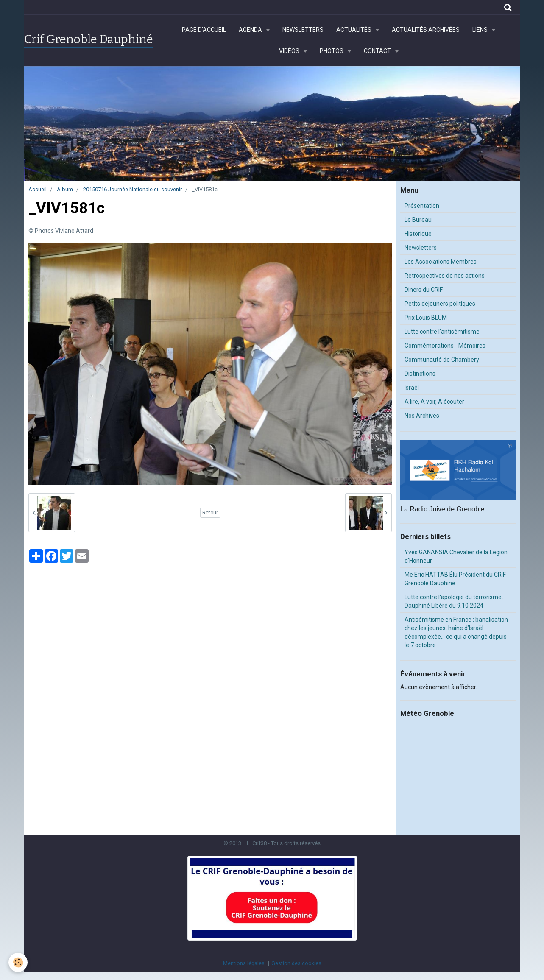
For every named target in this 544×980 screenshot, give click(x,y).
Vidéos (290, 51)
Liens (481, 30)
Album (65, 189)
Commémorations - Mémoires (445, 346)
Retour (210, 513)
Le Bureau (418, 220)
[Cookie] (18, 962)
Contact (378, 51)
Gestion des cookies (296, 963)
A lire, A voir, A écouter (434, 402)
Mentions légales (244, 963)
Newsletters (303, 30)
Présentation (422, 206)
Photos (332, 51)
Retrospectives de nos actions (445, 276)
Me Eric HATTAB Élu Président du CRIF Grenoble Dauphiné (455, 579)
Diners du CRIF (424, 290)
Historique (418, 234)
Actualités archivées (426, 30)
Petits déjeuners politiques (440, 304)
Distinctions (420, 374)
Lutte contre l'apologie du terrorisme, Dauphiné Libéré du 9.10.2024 (454, 601)
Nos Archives (422, 416)
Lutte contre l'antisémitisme (442, 332)
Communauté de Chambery (442, 360)
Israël (412, 388)
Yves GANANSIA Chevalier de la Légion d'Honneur (456, 556)
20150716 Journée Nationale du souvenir (133, 189)
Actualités (354, 30)
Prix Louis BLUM (426, 318)
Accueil (38, 189)
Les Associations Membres (441, 262)
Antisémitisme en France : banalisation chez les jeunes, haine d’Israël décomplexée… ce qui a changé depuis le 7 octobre (456, 632)
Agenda (251, 30)
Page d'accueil (204, 30)
